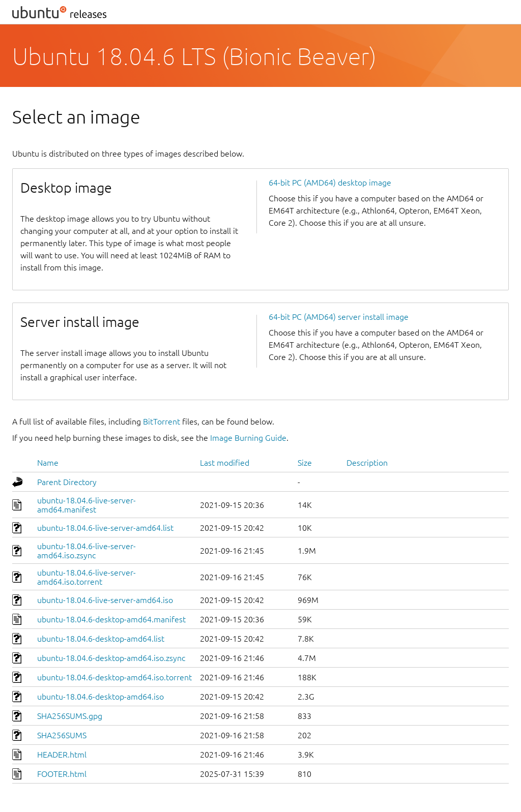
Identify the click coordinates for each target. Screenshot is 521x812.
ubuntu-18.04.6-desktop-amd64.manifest (111, 619)
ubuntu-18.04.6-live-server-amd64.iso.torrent (86, 577)
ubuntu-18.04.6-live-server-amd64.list (105, 528)
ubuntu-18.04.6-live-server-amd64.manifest (86, 505)
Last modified (225, 463)
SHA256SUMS (62, 735)
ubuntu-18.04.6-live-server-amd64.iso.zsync (86, 551)
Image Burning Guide (248, 438)
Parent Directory (67, 482)
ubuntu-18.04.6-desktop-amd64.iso (100, 697)
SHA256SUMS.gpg (70, 716)
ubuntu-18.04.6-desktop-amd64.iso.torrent (114, 677)
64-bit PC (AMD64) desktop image (330, 183)
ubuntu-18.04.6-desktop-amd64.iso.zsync (111, 658)
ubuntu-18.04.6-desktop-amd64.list (101, 639)
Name (48, 463)
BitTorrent (162, 422)
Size (305, 463)
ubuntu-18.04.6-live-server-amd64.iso (105, 600)
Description (367, 463)
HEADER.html (62, 755)
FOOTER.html (62, 774)
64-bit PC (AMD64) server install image (339, 317)
